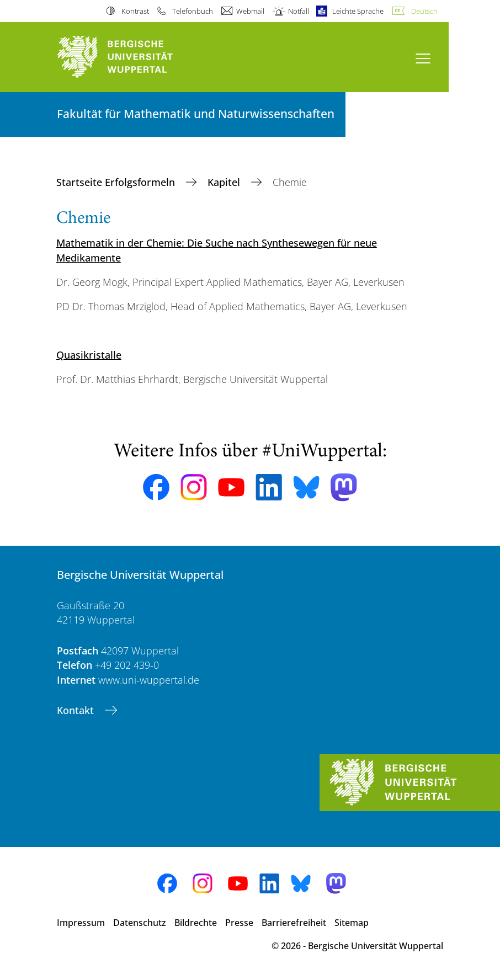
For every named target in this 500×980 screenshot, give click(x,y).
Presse (239, 923)
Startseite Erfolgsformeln (117, 182)
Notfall (299, 11)
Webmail (250, 11)
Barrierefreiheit (294, 923)
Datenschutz (140, 923)
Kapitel (225, 182)
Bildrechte (196, 923)
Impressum (81, 923)
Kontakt (77, 710)
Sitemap (352, 923)
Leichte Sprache (358, 11)
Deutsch (424, 11)
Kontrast (135, 11)
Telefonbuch (193, 11)
